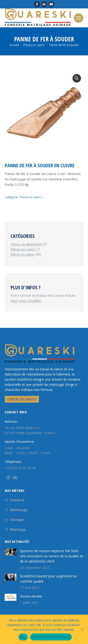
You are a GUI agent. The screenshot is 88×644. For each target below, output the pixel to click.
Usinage (17, 520)
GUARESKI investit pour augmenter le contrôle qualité (48, 579)
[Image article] (11, 552)
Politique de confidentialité (51, 637)
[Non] (82, 629)
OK (23, 637)
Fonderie (17, 500)
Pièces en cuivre (31, 197)
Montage (18, 529)
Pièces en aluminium (26, 244)
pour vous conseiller (26, 301)
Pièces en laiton (23, 254)
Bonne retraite (31, 596)
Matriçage (19, 510)
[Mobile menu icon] (79, 18)
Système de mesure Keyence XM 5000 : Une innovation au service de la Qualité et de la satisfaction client (52, 556)
